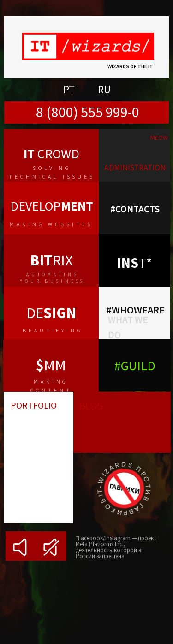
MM (51, 365)
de (51, 313)
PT (69, 89)
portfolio (34, 405)
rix (51, 260)
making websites (51, 224)
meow (159, 138)
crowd (51, 154)
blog (91, 406)
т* (135, 263)
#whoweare (135, 310)
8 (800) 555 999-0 (88, 112)
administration (135, 168)
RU (104, 89)
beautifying (53, 330)
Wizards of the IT (130, 66)
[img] (134, 156)
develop (52, 206)
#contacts (135, 209)
